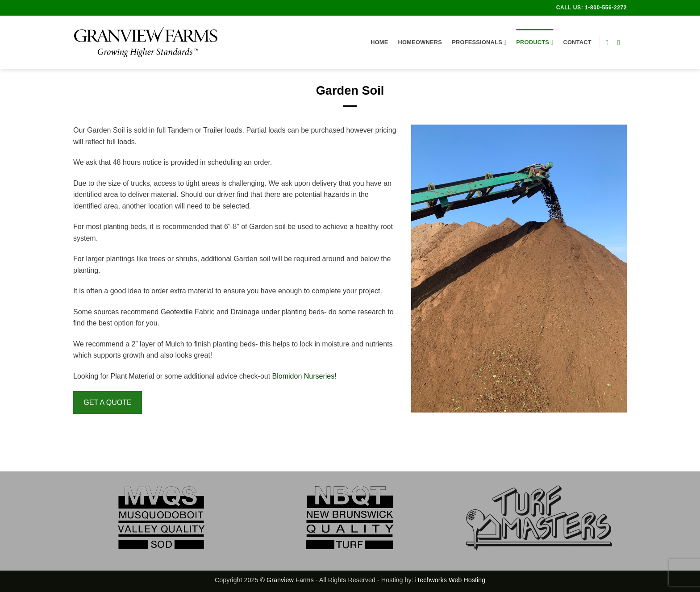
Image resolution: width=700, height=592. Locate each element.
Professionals (479, 42)
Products (535, 42)
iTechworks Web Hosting (450, 580)
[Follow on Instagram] (621, 42)
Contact (577, 42)
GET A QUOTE (107, 402)
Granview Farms (290, 580)
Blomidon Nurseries (304, 376)
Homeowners (420, 42)
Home (379, 42)
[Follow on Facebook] (609, 42)
